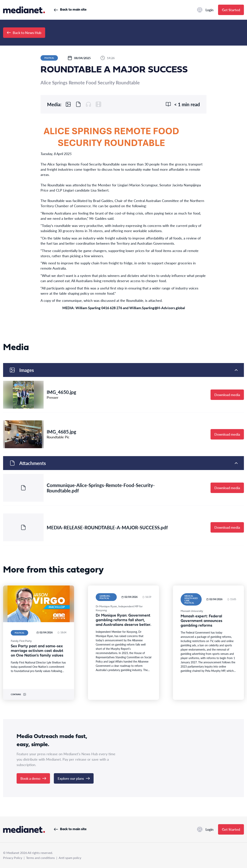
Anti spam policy (70, 858)
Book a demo (33, 778)
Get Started (231, 10)
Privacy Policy (13, 858)
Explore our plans (74, 778)
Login (205, 10)
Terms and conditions (40, 858)
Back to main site (70, 10)
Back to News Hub (24, 33)
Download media (227, 395)
